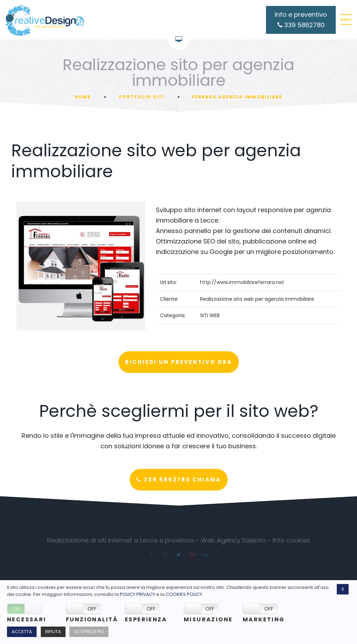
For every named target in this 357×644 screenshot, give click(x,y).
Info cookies (291, 542)
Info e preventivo (301, 20)
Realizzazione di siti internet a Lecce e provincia (120, 542)
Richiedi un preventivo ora (179, 362)
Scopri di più (89, 632)
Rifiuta (53, 632)
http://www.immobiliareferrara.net (242, 282)
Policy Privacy (138, 594)
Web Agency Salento (233, 542)
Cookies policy (184, 594)
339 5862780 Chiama (179, 480)
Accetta (22, 632)
